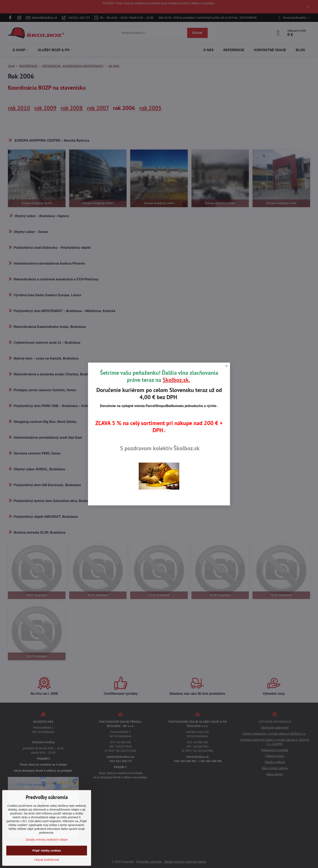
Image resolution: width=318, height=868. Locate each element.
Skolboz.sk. (176, 380)
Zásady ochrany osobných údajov (47, 840)
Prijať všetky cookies (47, 851)
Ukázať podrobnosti (47, 860)
